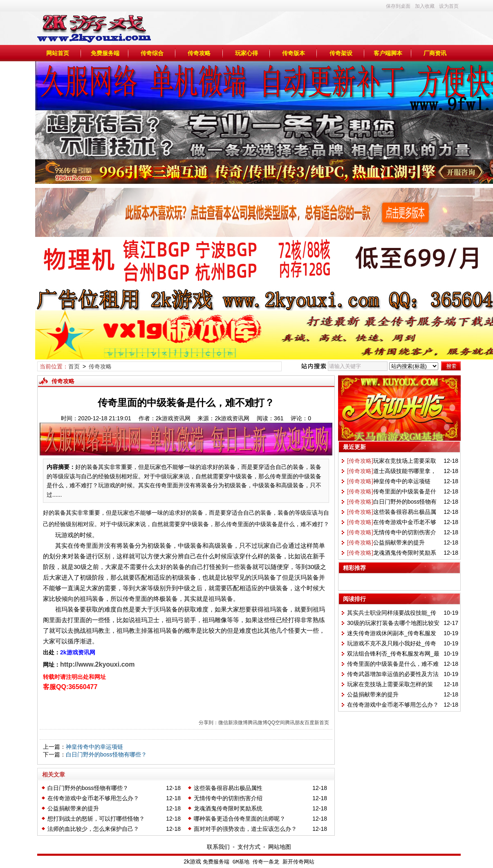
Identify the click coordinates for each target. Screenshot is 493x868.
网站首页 (58, 53)
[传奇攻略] (360, 461)
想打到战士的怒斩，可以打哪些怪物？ (96, 819)
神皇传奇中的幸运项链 (94, 747)
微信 (223, 723)
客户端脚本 (388, 53)
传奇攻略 (199, 53)
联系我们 (218, 847)
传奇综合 (152, 53)
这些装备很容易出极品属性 (228, 788)
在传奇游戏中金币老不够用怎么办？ (93, 798)
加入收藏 (425, 6)
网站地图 (280, 847)
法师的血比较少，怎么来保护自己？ (93, 829)
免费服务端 (105, 53)
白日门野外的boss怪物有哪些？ (106, 754)
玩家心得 (247, 53)
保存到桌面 (398, 6)
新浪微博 (238, 723)
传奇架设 (341, 53)
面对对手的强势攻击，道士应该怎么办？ (245, 829)
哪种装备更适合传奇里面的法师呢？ (240, 819)
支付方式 (249, 847)
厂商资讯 (435, 53)
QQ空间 (276, 723)
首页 (74, 366)
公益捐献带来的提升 (73, 808)
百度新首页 (317, 723)
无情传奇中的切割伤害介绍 (228, 798)
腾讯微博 (258, 723)
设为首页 (449, 6)
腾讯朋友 (295, 723)
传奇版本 (294, 53)
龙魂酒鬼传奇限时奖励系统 (228, 808)
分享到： (208, 723)
